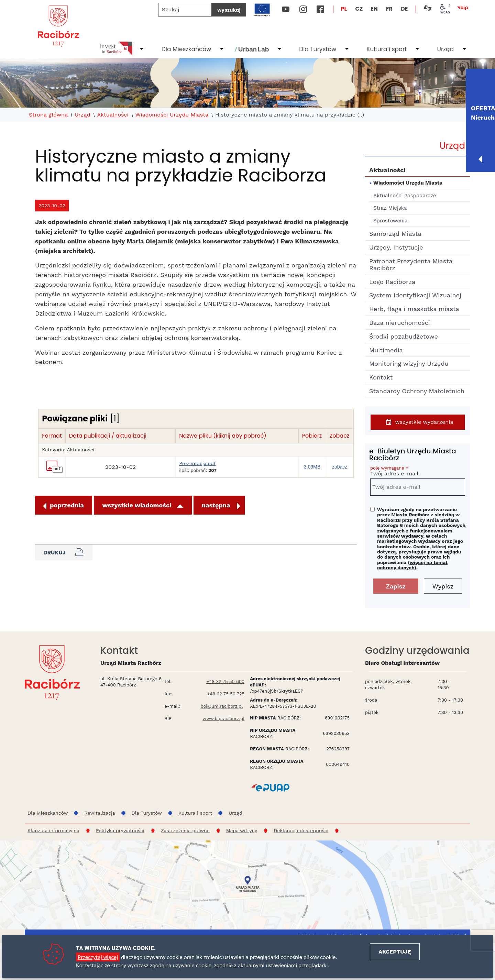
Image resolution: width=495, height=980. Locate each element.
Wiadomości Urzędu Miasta (172, 115)
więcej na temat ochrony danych (412, 565)
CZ (359, 9)
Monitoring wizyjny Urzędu (409, 364)
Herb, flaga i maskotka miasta (414, 309)
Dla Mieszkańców (186, 49)
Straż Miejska (390, 208)
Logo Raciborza (392, 282)
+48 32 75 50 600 (225, 681)
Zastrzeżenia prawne (185, 830)
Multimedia (386, 350)
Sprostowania (390, 221)
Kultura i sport (387, 49)
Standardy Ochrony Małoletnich (417, 391)
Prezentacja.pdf (197, 464)
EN (374, 9)
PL (344, 9)
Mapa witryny (242, 830)
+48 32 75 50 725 (226, 694)
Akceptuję (395, 952)
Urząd (445, 49)
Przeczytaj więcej (98, 957)
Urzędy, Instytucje (396, 247)
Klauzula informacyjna (53, 830)
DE (404, 9)
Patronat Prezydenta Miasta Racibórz (411, 265)
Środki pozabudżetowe (404, 336)
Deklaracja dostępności (301, 830)
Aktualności (113, 115)
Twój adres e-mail (418, 472)
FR (389, 9)
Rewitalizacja (100, 813)
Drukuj (64, 552)
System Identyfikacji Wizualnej (415, 295)
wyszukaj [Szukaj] (229, 10)
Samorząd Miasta (395, 234)
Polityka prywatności (120, 830)
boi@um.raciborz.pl (222, 706)
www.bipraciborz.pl (223, 719)
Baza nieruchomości (400, 323)
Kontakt (381, 377)
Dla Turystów (318, 49)
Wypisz (443, 586)
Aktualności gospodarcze (405, 196)
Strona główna (48, 115)
